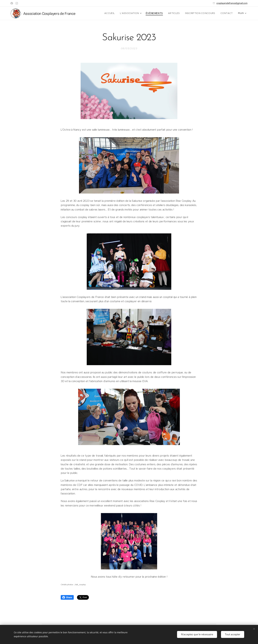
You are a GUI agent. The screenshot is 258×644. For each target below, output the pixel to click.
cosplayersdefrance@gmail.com (232, 3)
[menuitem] (119, 13)
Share (67, 597)
